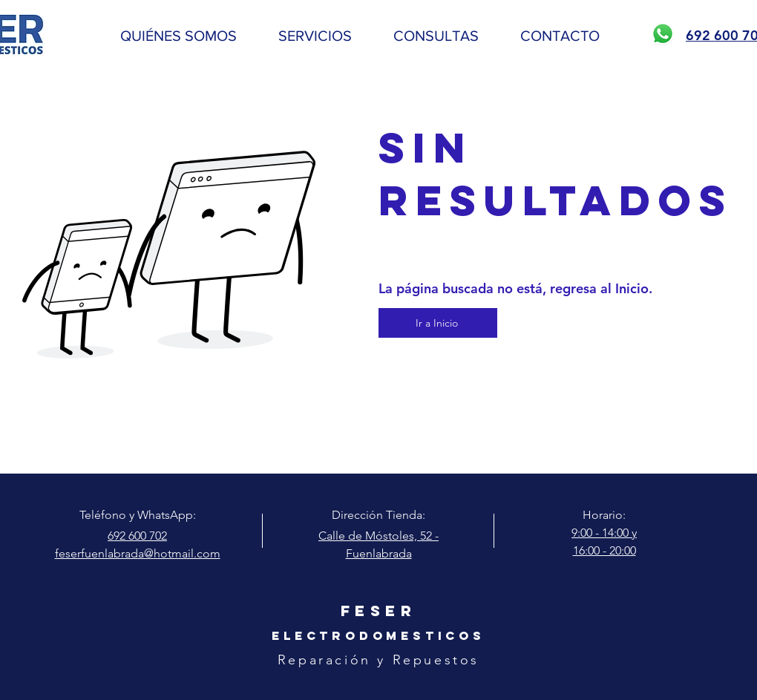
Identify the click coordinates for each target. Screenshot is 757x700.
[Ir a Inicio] (438, 323)
